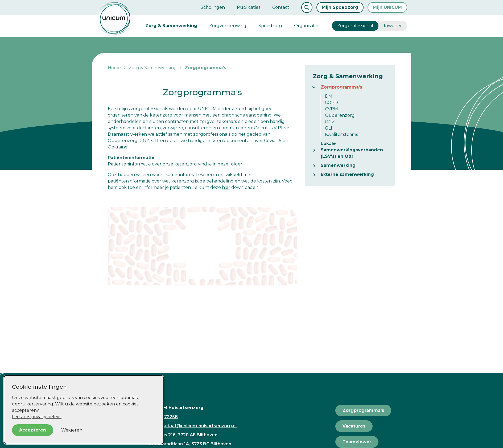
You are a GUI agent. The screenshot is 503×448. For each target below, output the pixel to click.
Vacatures (354, 426)
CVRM (331, 109)
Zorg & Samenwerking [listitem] (152, 68)
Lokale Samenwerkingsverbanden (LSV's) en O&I (352, 150)
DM (329, 96)
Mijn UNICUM (387, 7)
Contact (281, 7)
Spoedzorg (270, 26)
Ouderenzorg (340, 115)
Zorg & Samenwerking (171, 26)
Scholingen (213, 7)
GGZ (330, 122)
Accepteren (33, 430)
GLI (329, 128)
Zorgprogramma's (363, 410)
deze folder (230, 164)
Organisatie (306, 26)
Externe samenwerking (347, 174)
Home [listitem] (115, 68)
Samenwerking (338, 165)
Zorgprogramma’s (341, 87)
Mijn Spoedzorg (340, 7)
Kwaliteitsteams (341, 134)
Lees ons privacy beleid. (37, 417)
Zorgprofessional (355, 26)
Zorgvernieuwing (228, 26)
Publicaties (249, 7)
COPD (331, 103)
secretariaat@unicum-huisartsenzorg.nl (193, 426)
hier (226, 187)
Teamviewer (357, 442)
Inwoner (393, 26)
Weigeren (72, 430)
